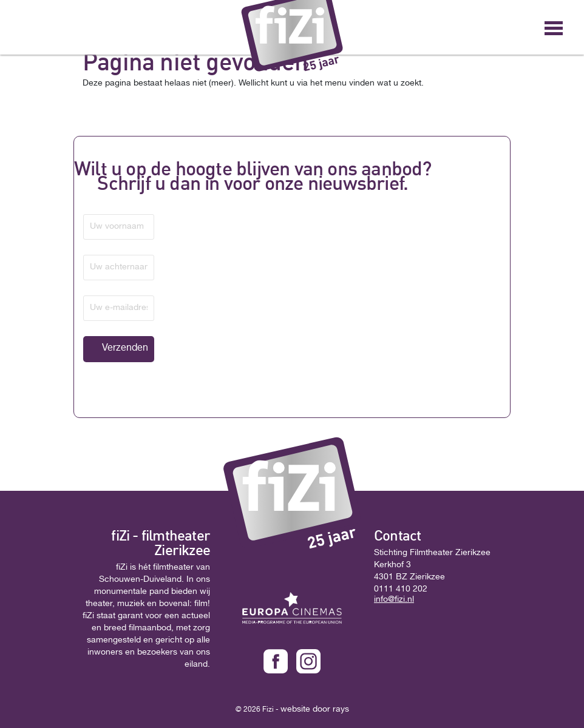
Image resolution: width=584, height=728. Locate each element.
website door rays (315, 710)
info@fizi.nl (394, 600)
